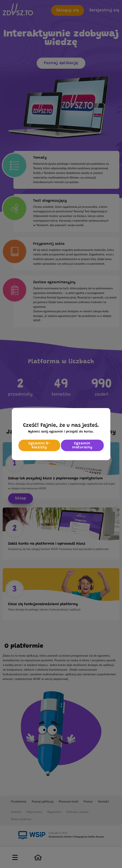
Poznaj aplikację (61, 63)
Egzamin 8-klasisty (39, 445)
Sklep (21, 499)
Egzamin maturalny (82, 445)
